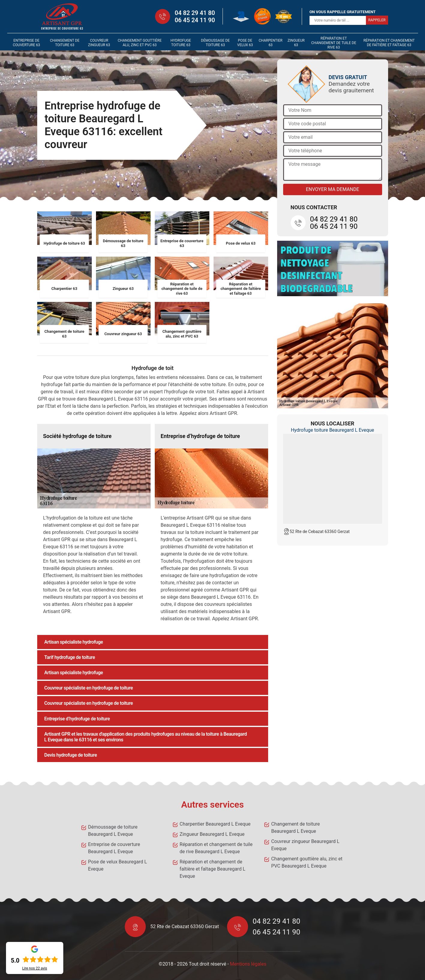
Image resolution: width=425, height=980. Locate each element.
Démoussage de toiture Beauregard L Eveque (113, 831)
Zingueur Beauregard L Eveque (212, 834)
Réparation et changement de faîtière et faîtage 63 (389, 43)
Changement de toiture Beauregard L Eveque (295, 828)
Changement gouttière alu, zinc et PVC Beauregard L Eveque (307, 862)
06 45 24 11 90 (195, 20)
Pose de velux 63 (245, 43)
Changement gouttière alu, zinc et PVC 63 (139, 43)
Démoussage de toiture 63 (215, 43)
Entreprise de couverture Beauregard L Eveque (114, 848)
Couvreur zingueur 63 (99, 43)
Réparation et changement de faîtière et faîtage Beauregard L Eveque (212, 869)
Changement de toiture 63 (65, 43)
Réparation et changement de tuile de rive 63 (334, 43)
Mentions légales (248, 964)
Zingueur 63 (296, 43)
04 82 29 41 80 (195, 13)
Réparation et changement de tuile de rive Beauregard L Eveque (216, 848)
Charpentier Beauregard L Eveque (215, 824)
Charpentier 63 (271, 43)
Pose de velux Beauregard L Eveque (118, 865)
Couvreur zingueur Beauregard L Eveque (305, 845)
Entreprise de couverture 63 (27, 43)
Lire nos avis (35, 968)
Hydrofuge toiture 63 (181, 43)
